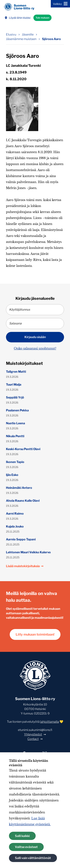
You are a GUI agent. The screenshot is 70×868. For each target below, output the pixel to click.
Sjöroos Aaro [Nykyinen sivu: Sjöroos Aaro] (51, 39)
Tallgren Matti (16, 372)
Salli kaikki (22, 836)
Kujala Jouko (15, 526)
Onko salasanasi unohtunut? (35, 348)
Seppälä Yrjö (15, 397)
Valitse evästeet (26, 847)
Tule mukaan (42, 18)
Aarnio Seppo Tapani (21, 539)
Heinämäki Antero (19, 488)
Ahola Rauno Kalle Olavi (23, 501)
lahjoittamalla (50, 722)
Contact (33, 739)
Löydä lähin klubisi (17, 18)
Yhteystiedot (33, 734)
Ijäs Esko (12, 475)
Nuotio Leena (15, 423)
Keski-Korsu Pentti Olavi (23, 449)
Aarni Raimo (15, 514)
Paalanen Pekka (17, 410)
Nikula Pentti (15, 436)
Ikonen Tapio (15, 462)
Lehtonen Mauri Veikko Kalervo (28, 552)
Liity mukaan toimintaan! (35, 634)
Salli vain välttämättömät (33, 858)
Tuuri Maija (14, 385)
